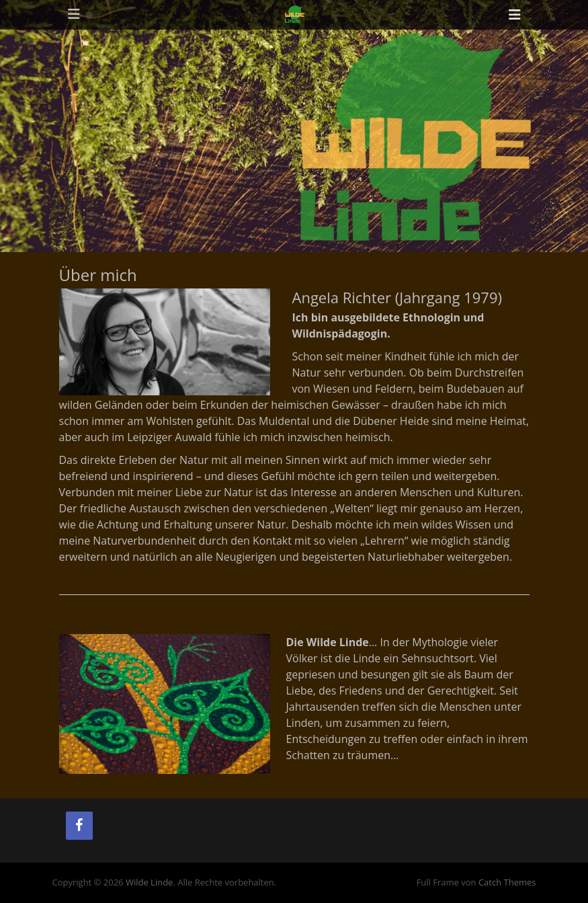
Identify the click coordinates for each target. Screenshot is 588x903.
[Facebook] (79, 826)
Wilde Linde (150, 882)
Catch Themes (507, 882)
